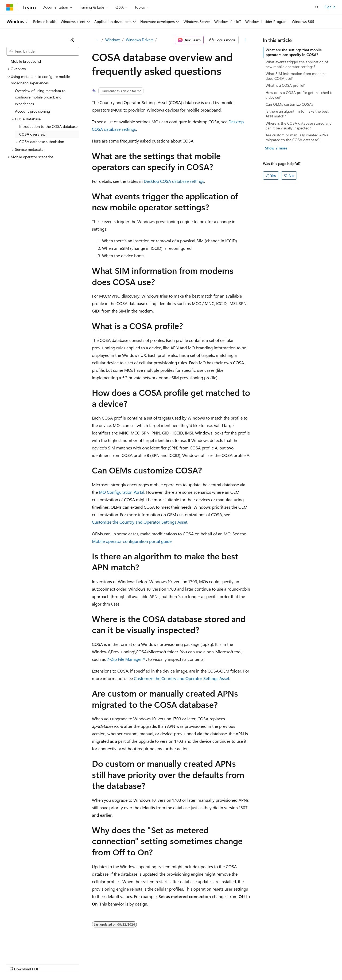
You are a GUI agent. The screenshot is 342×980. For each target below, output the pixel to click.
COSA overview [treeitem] (32, 134)
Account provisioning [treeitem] (32, 111)
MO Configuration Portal (122, 492)
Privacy (117, 964)
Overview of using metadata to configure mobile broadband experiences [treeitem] (40, 97)
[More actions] (245, 40)
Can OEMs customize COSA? (289, 104)
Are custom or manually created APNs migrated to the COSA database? (297, 137)
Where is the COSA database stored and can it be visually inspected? (299, 126)
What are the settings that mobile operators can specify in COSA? (294, 52)
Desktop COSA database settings (174, 181)
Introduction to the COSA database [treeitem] (48, 126)
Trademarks (221, 964)
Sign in (330, 7)
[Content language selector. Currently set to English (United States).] (31, 951)
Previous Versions (48, 964)
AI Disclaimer (17, 964)
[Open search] (317, 7)
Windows (113, 40)
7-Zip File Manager (124, 659)
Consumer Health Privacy (153, 964)
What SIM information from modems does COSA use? (296, 76)
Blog (73, 964)
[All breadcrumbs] (97, 40)
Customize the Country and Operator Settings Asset (140, 522)
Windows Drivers (140, 40)
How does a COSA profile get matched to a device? (300, 95)
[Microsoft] (10, 7)
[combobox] (43, 51)
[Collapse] (72, 40)
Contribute (96, 964)
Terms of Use (195, 964)
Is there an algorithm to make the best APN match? (297, 114)
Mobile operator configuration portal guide (132, 541)
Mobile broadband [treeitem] (26, 61)
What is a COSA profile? (285, 85)
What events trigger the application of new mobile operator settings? (297, 64)
